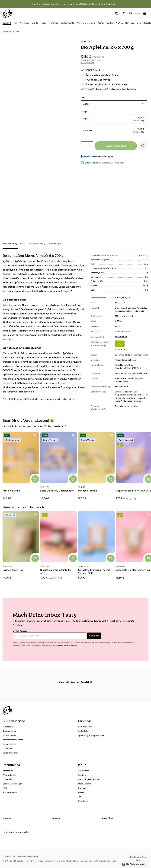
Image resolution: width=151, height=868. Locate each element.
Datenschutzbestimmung (67, 645)
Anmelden (94, 636)
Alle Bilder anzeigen (134, 864)
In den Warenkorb (116, 146)
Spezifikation (121, 337)
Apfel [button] (86, 104)
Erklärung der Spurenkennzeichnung (132, 355)
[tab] (10, 244)
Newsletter (55, 4)
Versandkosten (88, 62)
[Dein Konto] (124, 14)
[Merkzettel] (117, 14)
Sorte (83, 98)
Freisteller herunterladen (126, 406)
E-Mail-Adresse (20, 631)
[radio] (114, 119)
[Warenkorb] (134, 14)
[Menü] (145, 13)
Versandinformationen (125, 360)
